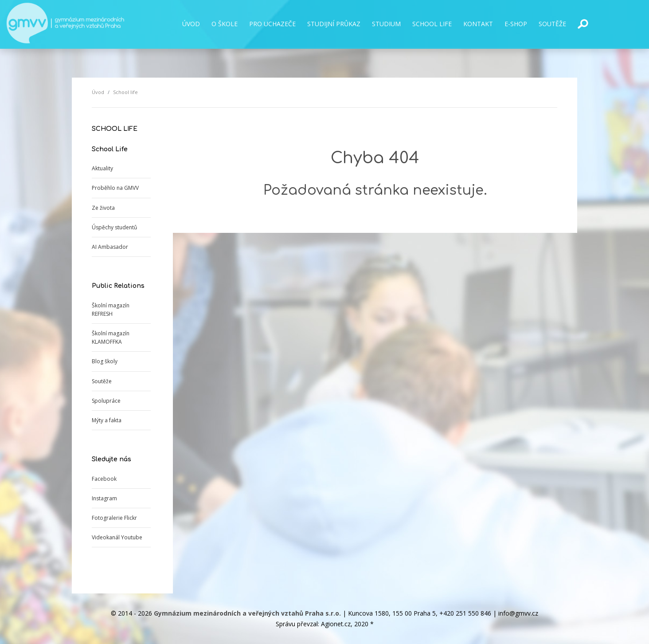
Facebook (104, 479)
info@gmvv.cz (518, 613)
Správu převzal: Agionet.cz (313, 624)
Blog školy (105, 361)
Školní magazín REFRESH (111, 310)
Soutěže (102, 381)
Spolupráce (106, 401)
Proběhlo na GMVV (115, 188)
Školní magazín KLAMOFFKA (111, 338)
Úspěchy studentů (114, 227)
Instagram (104, 498)
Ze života (103, 208)
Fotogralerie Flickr (114, 518)
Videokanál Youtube (117, 537)
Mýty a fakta (107, 420)
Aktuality (102, 168)
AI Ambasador (110, 247)
